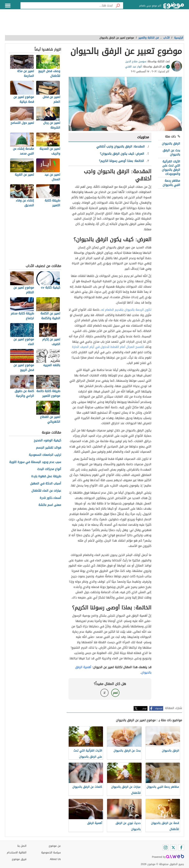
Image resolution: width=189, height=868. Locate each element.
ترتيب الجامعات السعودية (45, 455)
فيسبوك (159, 708)
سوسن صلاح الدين (136, 61)
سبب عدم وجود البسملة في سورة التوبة (35, 462)
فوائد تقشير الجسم (49, 448)
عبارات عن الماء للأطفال (46, 491)
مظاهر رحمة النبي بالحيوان (171, 183)
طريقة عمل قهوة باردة (46, 476)
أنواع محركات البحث (49, 469)
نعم (115, 693)
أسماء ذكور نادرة (50, 498)
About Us (55, 859)
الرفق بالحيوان (171, 144)
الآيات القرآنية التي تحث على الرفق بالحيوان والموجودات (171, 168)
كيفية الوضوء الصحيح (47, 441)
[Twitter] (173, 847)
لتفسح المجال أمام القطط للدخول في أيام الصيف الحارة (108, 347)
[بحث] (118, 6)
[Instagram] (166, 847)
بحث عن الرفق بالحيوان (171, 152)
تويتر (145, 708)
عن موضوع (55, 846)
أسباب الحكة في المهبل (46, 484)
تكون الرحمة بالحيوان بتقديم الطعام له (126, 310)
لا (104, 693)
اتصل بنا (22, 846)
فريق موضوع (19, 859)
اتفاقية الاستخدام (17, 853)
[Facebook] (181, 847)
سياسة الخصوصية (51, 853)
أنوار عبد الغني (133, 67)
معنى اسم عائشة (50, 505)
